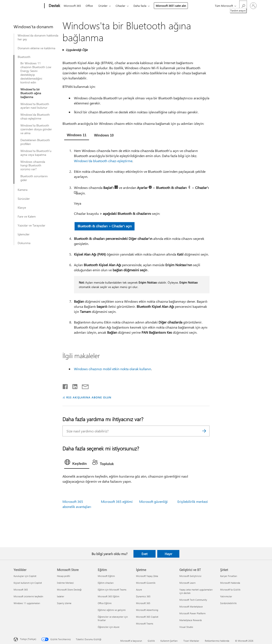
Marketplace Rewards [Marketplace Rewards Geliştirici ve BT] (191, 620)
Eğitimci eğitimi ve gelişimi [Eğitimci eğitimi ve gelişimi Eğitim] (112, 610)
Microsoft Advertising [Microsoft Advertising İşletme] (147, 610)
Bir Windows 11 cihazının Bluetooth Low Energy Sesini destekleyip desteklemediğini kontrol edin (36, 73)
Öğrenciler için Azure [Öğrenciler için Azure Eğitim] (109, 627)
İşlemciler (24, 234)
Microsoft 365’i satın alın (171, 6)
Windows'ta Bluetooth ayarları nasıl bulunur (35, 106)
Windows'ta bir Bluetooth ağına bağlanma (31, 93)
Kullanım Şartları (169, 641)
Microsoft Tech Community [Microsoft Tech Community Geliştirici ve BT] (193, 600)
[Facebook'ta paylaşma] (65, 386)
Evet (144, 554)
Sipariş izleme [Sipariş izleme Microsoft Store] (64, 603)
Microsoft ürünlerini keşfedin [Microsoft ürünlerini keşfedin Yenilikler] (28, 596)
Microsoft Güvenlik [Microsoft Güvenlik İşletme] (146, 583)
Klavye (22, 208)
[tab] (76, 136)
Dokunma (24, 243)
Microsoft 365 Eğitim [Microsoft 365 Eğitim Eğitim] (108, 596)
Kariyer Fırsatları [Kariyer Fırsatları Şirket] (229, 576)
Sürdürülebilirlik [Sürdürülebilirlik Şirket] (228, 603)
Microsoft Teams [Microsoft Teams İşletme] (145, 624)
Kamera (23, 190)
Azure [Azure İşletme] (139, 590)
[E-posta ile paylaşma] (83, 386)
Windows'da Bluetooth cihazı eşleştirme (35, 117)
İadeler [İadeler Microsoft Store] (61, 596)
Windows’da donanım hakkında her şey (38, 37)
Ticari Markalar (191, 641)
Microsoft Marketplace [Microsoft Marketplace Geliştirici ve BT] (191, 607)
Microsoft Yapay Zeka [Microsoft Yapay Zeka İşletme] (147, 576)
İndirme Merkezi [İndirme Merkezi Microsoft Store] (65, 583)
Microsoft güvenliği (153, 501)
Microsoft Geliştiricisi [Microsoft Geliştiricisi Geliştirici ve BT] (190, 576)
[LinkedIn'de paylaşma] (73, 386)
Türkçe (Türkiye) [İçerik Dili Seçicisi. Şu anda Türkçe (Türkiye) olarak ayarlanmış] (28, 639)
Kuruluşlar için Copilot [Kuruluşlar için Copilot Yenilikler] (25, 576)
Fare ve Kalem (27, 217)
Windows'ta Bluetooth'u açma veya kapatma (36, 153)
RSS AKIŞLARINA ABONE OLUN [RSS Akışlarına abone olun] (89, 397)
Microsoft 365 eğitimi (117, 501)
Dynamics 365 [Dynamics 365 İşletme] (143, 596)
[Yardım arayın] (243, 5)
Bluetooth (24, 57)
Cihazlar (120, 6)
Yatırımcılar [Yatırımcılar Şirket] (226, 596)
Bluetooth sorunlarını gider (34, 178)
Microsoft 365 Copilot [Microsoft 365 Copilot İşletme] (147, 617)
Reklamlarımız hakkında (217, 641)
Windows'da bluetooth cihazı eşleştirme (103, 161)
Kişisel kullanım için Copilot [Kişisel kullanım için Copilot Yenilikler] (28, 583)
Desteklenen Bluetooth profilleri (35, 142)
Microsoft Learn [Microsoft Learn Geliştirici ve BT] (187, 583)
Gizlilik (151, 641)
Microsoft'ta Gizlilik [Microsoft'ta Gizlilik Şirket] (230, 590)
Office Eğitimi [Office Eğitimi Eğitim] (105, 603)
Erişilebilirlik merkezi (193, 501)
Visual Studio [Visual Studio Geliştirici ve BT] (186, 627)
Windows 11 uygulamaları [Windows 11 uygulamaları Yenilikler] (27, 603)
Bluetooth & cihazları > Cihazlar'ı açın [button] (105, 226)
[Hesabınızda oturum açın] (253, 6)
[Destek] (54, 6)
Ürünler (103, 6)
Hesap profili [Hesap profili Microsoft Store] (64, 576)
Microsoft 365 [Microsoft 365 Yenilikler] (21, 590)
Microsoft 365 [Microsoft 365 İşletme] (143, 603)
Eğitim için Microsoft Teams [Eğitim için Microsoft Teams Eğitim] (112, 590)
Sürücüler (24, 199)
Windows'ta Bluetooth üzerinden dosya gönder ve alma (36, 129)
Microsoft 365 (72, 6)
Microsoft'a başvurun (131, 641)
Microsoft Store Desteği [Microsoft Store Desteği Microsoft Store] (69, 590)
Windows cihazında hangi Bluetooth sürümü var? (33, 166)
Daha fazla (140, 6)
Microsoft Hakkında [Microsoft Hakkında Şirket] (230, 583)
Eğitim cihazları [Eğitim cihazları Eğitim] (106, 583)
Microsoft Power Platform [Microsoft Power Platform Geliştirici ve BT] (192, 613)
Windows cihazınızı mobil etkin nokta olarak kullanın (113, 369)
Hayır (168, 554)
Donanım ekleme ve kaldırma (36, 48)
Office (89, 6)
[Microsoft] (28, 6)
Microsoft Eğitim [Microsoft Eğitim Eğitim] (106, 576)
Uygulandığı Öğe (77, 50)
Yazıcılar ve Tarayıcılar (31, 225)
